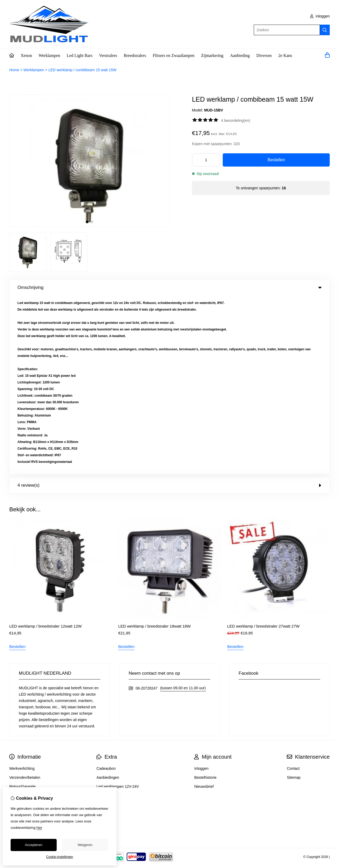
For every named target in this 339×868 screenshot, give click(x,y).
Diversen (264, 55)
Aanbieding (240, 55)
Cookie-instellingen (59, 857)
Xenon (26, 55)
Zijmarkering (212, 55)
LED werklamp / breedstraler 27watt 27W (263, 447)
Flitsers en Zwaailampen (174, 55)
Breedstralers (135, 55)
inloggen (320, 16)
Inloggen (201, 590)
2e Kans (285, 55)
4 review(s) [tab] (169, 307)
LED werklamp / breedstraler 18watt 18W (154, 447)
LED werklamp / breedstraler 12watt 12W (45, 447)
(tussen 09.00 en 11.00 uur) (183, 509)
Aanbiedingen (108, 599)
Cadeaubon (106, 590)
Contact (293, 590)
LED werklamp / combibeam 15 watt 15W (82, 70)
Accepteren (34, 845)
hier (39, 828)
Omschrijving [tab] (169, 287)
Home (14, 70)
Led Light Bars (80, 55)
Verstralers (108, 55)
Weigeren (85, 845)
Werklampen (49, 55)
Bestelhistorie (205, 599)
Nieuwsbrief (204, 608)
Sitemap (294, 599)
